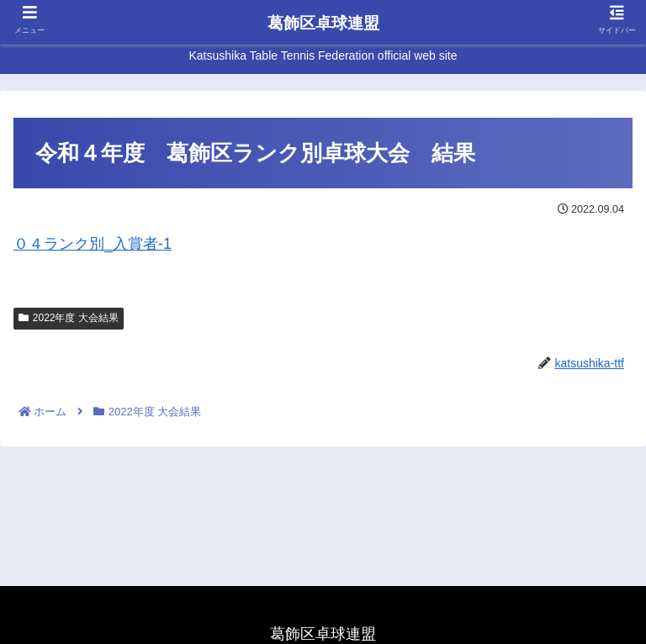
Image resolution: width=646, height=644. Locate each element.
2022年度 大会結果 (69, 318)
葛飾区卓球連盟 (323, 23)
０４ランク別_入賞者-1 (93, 244)
